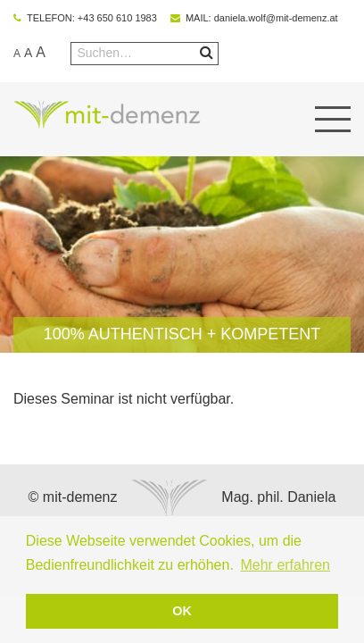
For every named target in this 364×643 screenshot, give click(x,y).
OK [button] (182, 611)
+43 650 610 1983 (117, 18)
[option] (182, 255)
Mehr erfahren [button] (285, 565)
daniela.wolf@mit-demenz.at (276, 18)
